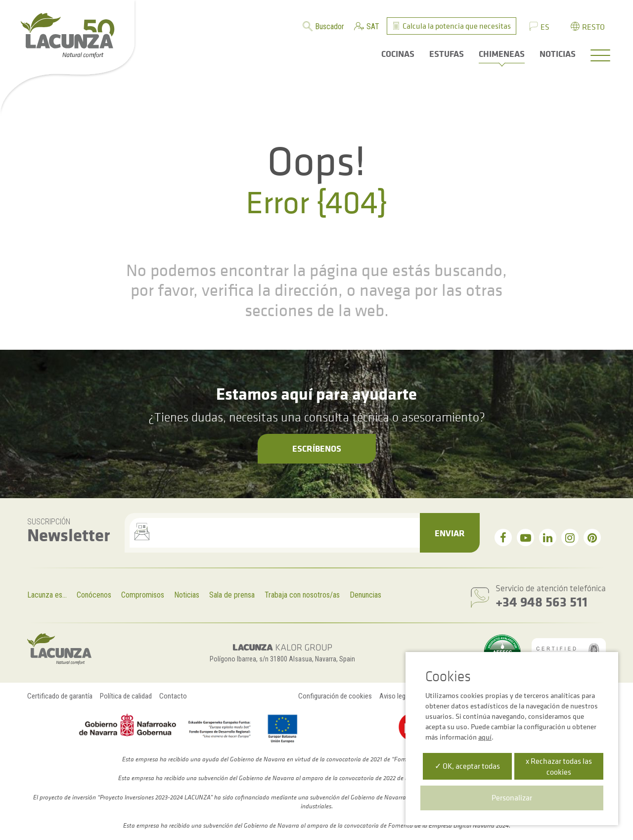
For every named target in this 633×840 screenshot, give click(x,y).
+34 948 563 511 (542, 601)
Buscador (330, 26)
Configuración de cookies (335, 696)
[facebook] (503, 537)
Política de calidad (126, 696)
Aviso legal (395, 696)
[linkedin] (548, 537)
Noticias (187, 595)
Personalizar (512, 797)
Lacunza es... (47, 595)
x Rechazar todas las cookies (559, 766)
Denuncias (365, 595)
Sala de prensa (232, 595)
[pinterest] (592, 537)
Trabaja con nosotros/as (302, 595)
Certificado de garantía (60, 696)
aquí (485, 737)
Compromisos (143, 595)
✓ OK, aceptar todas (467, 766)
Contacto (173, 696)
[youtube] (525, 537)
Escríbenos (317, 448)
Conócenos (94, 595)
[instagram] (570, 537)
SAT (373, 26)
